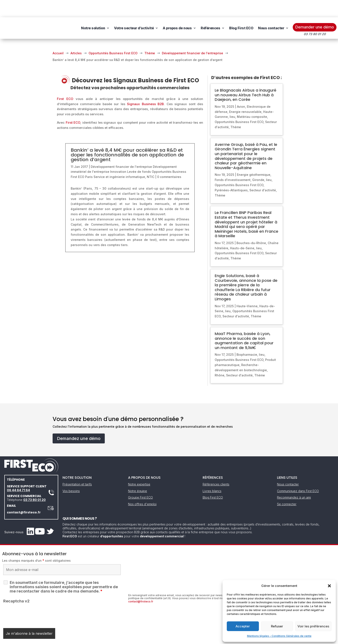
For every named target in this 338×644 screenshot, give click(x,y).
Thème (236, 110)
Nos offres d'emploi (142, 487)
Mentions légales (147, 639)
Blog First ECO (241, 11)
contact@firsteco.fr (24, 495)
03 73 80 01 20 (34, 483)
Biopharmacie (247, 337)
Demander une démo (315, 10)
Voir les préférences (313, 626)
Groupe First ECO (140, 480)
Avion (241, 89)
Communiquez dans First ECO (298, 474)
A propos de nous (177, 11)
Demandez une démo (79, 421)
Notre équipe (138, 474)
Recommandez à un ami (294, 480)
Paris (89, 160)
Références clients (216, 467)
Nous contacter (271, 11)
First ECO (65, 82)
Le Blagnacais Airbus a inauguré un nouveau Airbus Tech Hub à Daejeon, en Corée (246, 78)
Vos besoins (71, 474)
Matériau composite (252, 99)
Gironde (258, 163)
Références (210, 11)
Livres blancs (212, 474)
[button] (329, 586)
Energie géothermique (254, 157)
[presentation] (36, 597)
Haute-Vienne (247, 289)
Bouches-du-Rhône (251, 226)
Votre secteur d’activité (134, 11)
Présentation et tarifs (77, 467)
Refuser (277, 626)
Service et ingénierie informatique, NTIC (124, 160)
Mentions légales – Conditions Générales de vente (279, 636)
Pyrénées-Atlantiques (231, 173)
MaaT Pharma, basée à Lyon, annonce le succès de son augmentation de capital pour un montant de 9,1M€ (244, 323)
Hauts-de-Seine (242, 231)
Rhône (220, 358)
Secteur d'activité (263, 173)
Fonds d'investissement (233, 163)
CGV (167, 639)
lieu (232, 99)
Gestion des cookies (189, 639)
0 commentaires (169, 160)
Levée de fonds (139, 154)
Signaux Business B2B (145, 87)
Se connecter (287, 487)
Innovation (118, 154)
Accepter (243, 626)
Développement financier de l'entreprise (121, 149)
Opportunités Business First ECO (239, 105)
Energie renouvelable (245, 94)
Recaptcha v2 (16, 584)
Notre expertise (139, 467)
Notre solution (93, 11)
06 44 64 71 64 (18, 473)
